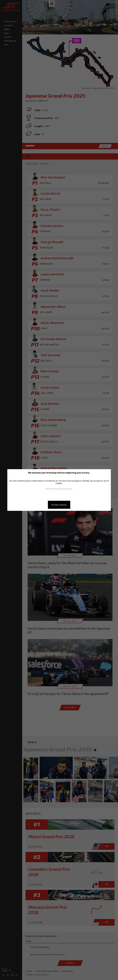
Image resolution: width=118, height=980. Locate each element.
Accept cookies (59, 505)
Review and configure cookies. (59, 488)
